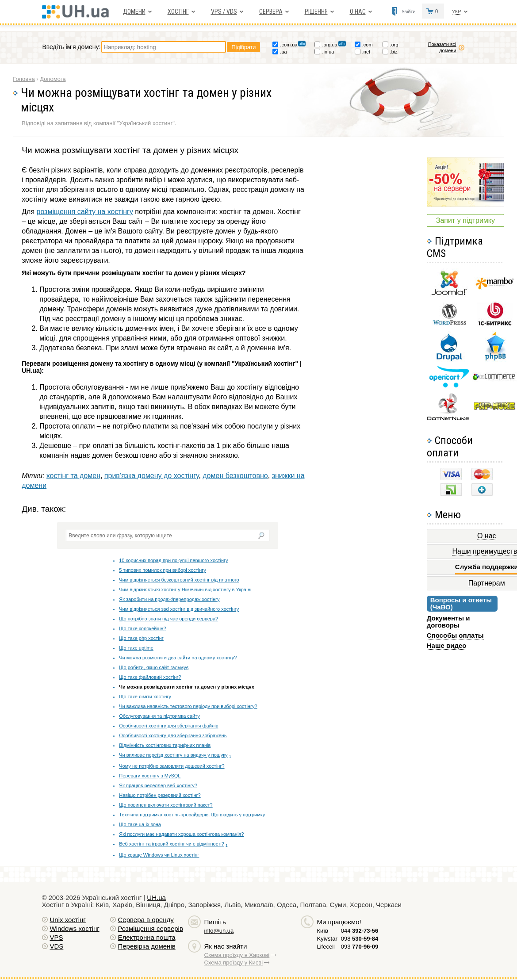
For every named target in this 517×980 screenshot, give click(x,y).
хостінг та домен (73, 476)
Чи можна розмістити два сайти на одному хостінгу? (178, 658)
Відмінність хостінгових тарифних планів (165, 745)
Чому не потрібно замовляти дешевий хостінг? (172, 766)
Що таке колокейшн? (142, 628)
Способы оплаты (455, 635)
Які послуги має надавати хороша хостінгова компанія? (181, 834)
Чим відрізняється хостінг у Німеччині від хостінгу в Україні (185, 590)
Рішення (316, 11)
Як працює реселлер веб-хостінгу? (158, 785)
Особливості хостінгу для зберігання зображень (173, 735)
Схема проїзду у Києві (234, 963)
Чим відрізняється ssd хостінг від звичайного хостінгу (179, 609)
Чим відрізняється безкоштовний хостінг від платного (179, 580)
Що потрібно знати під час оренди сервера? (169, 619)
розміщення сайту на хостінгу (85, 212)
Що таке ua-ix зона (140, 824)
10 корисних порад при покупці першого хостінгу (173, 560)
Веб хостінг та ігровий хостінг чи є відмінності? (172, 844)
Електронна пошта (147, 937)
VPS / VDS (224, 11)
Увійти (409, 11)
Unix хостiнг (68, 920)
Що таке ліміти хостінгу (145, 697)
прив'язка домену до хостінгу (152, 476)
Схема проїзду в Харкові (237, 955)
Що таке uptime (136, 648)
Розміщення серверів (151, 928)
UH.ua (156, 898)
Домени (134, 11)
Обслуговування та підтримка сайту (159, 716)
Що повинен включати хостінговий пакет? (166, 805)
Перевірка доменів (147, 946)
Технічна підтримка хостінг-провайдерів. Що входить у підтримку (192, 815)
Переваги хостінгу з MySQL (150, 776)
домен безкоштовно (235, 476)
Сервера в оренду (146, 920)
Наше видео (447, 645)
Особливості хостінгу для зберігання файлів (169, 726)
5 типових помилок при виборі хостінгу (163, 570)
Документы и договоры (448, 622)
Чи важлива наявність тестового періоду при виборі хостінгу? (188, 706)
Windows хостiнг (75, 928)
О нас (358, 11)
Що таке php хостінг (141, 638)
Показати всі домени (442, 47)
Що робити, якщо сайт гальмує (154, 667)
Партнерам (487, 583)
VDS (57, 946)
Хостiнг (178, 11)
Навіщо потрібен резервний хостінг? (160, 795)
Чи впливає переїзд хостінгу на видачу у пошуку (173, 755)
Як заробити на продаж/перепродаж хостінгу (169, 599)
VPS (57, 937)
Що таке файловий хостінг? (150, 677)
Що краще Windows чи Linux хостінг (159, 855)
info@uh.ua (219, 931)
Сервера (271, 11)
